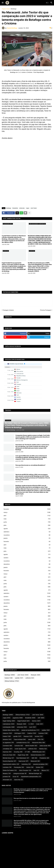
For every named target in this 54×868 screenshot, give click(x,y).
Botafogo (14, 9)
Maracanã (35, 761)
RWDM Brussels (39, 752)
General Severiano (38, 755)
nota (36, 770)
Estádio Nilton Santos (11, 730)
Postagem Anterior (8, 310)
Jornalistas (8, 749)
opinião (19, 678)
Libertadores (9, 724)
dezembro (27, 564)
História (43, 749)
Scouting (18, 752)
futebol (9, 678)
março (27, 512)
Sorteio (40, 767)
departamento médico (11, 764)
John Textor (34, 208)
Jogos (28, 208)
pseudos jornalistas (40, 764)
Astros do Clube (9, 755)
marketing (26, 764)
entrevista (22, 208)
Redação (36, 675)
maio (27, 519)
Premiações (19, 767)
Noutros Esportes (9, 761)
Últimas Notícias (12, 681)
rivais (40, 724)
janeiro (27, 538)
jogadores (18, 718)
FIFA (41, 739)
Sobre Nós (18, 780)
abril (27, 516)
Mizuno (45, 770)
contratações (9, 727)
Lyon (33, 727)
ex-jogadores (8, 743)
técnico (36, 721)
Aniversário (7, 780)
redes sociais (45, 746)
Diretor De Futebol (10, 770)
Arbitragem (20, 733)
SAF (41, 718)
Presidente (44, 758)
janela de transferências (30, 730)
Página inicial (6, 9)
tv (31, 724)
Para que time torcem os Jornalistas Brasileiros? (30, 465)
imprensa (7, 752)
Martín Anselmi (31, 746)
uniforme (30, 678)
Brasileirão (15, 208)
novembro (27, 535)
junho (27, 522)
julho (27, 525)
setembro (27, 532)
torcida (39, 736)
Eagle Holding (9, 721)
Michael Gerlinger (35, 773)
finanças (28, 736)
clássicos (7, 733)
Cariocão (19, 746)
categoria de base (20, 773)
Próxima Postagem (46, 310)
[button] (2, 3)
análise (46, 730)
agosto (27, 529)
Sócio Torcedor (25, 770)
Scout (16, 777)
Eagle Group (23, 755)
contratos (7, 767)
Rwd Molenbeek (23, 758)
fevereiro (27, 509)
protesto (7, 777)
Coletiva (32, 733)
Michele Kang (8, 758)
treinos (30, 767)
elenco (32, 739)
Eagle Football (24, 721)
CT (27, 752)
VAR (34, 758)
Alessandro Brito (39, 743)
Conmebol (7, 746)
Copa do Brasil (20, 739)
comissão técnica (23, 743)
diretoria (7, 739)
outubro (27, 558)
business (43, 733)
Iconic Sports (20, 749)
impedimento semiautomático (31, 777)
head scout (23, 761)
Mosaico (7, 773)
